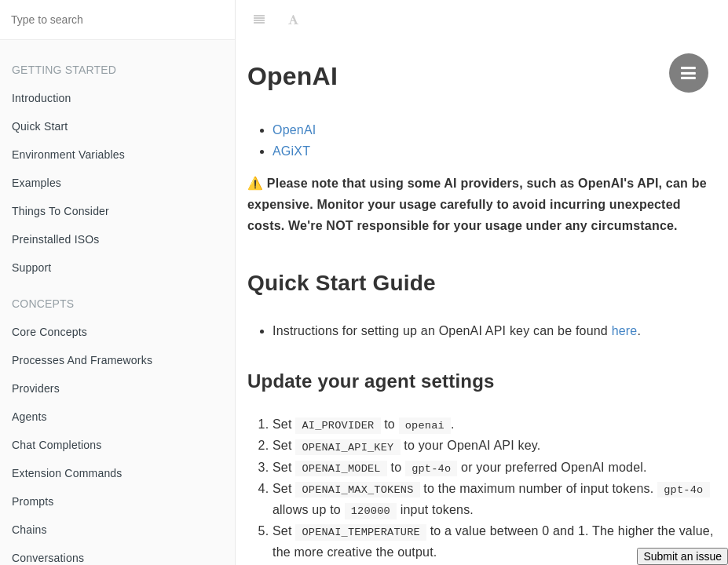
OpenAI (294, 130)
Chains (29, 530)
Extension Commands (67, 473)
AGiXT (291, 151)
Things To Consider (60, 211)
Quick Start (40, 126)
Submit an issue (682, 556)
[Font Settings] (293, 20)
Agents (29, 417)
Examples (37, 183)
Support (31, 268)
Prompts (33, 501)
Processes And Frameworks (82, 360)
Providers (36, 388)
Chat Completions (57, 445)
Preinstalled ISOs (56, 239)
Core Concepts (49, 332)
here (625, 331)
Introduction (42, 98)
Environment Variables (68, 155)
